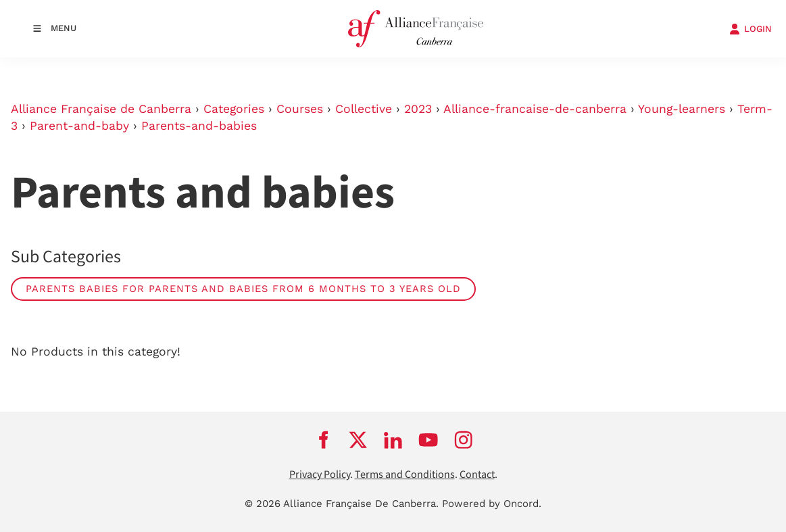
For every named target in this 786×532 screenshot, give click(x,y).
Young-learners (682, 109)
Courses (300, 109)
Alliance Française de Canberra (101, 109)
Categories (234, 109)
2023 (418, 109)
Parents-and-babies (199, 126)
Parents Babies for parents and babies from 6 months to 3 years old (243, 289)
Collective (364, 109)
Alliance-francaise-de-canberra (535, 109)
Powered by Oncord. (492, 504)
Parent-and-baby (79, 126)
